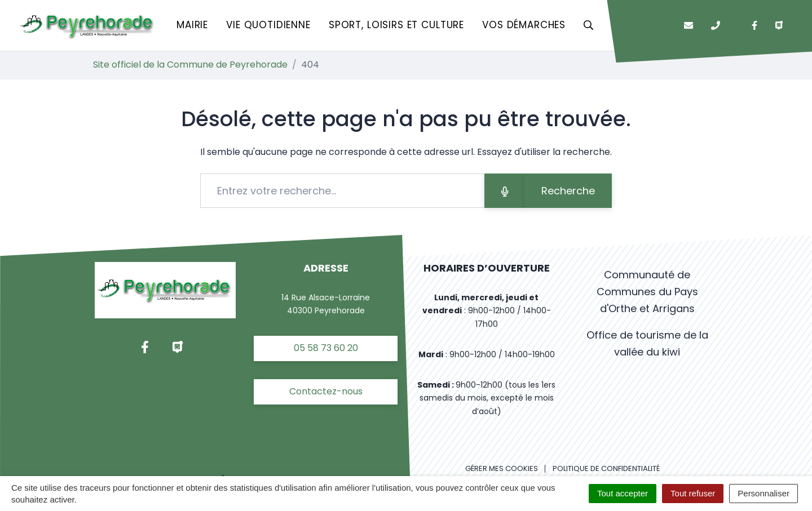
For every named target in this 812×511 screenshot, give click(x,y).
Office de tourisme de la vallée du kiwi (647, 343)
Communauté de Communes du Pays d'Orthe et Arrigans (647, 292)
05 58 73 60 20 (326, 348)
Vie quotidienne (268, 25)
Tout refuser (693, 493)
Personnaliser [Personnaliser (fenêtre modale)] (764, 493)
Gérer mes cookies (502, 468)
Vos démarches (524, 25)
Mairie (192, 25)
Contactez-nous (326, 391)
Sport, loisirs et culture (396, 25)
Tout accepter (623, 493)
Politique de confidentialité (606, 468)
